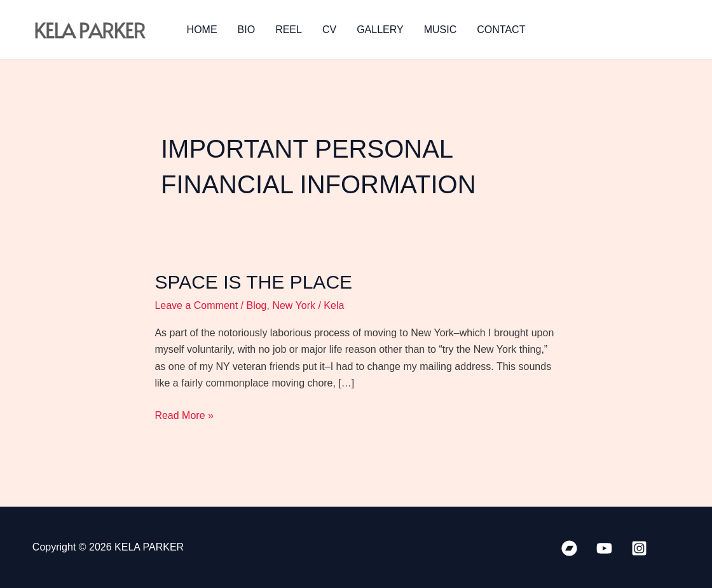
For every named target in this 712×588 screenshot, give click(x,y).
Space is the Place (253, 282)
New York (294, 305)
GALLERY (380, 30)
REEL (289, 30)
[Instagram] (639, 548)
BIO (247, 30)
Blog (256, 305)
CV (329, 30)
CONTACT (501, 30)
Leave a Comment (196, 305)
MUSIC (441, 30)
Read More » (184, 414)
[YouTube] (604, 548)
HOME (202, 30)
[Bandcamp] (569, 548)
